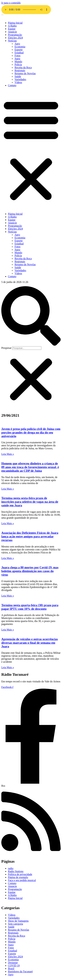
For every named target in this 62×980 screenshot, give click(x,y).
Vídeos (18, 82)
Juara (17, 59)
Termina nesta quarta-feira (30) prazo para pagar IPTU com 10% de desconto (30, 607)
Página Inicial (15, 23)
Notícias (12, 41)
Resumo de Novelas (25, 73)
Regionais (20, 70)
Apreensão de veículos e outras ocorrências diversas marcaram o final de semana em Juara (30, 643)
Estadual (19, 53)
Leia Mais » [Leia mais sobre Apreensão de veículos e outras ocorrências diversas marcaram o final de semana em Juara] (8, 667)
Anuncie (12, 32)
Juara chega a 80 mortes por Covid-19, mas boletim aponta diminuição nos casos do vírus (30, 571)
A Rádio (12, 26)
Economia (20, 47)
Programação (15, 35)
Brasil (11, 968)
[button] (31, 150)
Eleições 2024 (15, 38)
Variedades (20, 79)
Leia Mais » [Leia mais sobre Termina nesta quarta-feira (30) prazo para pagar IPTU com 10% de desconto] (8, 630)
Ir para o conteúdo (11, 3)
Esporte (19, 50)
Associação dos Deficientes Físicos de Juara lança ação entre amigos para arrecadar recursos (30, 536)
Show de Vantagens (18, 921)
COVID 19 (14, 966)
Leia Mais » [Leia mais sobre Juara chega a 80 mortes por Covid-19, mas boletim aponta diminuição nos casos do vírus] (8, 596)
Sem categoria (15, 924)
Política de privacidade (20, 874)
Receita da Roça (23, 67)
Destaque (13, 963)
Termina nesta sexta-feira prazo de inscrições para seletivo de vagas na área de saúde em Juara (30, 502)
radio (11, 868)
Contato (12, 85)
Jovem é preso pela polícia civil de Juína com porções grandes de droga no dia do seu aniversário (31, 432)
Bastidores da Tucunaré (20, 971)
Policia (18, 64)
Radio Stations (16, 871)
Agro (17, 44)
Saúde (18, 76)
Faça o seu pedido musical (22, 880)
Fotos (18, 56)
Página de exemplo (18, 877)
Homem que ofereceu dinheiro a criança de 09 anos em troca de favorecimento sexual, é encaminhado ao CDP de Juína (30, 467)
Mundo (18, 61)
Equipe (12, 29)
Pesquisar (6, 348)
